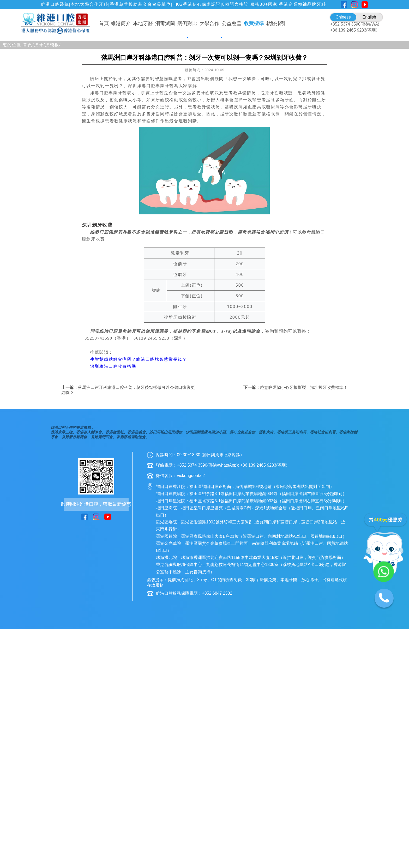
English (369, 17)
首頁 (104, 23)
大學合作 (209, 23)
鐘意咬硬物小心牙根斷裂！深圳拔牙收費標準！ (304, 533)
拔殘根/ (53, 190)
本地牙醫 (143, 23)
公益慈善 (232, 23)
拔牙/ (40, 190)
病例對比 (187, 23)
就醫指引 (276, 23)
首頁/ (28, 190)
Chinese (343, 17)
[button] (182, 180)
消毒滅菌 (165, 23)
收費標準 (254, 23)
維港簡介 (121, 23)
